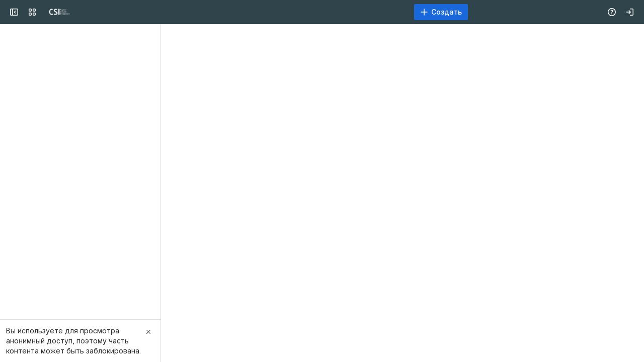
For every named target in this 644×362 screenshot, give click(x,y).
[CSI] (46, 12)
